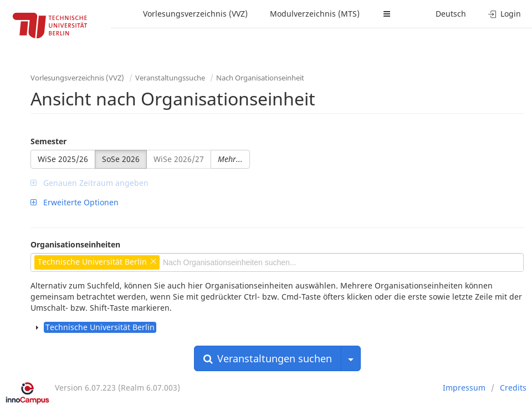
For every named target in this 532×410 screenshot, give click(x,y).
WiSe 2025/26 (63, 159)
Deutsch (451, 14)
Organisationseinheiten (75, 244)
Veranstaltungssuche (170, 78)
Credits (513, 388)
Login (505, 14)
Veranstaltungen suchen (268, 358)
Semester (48, 141)
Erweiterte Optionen (75, 202)
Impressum (464, 388)
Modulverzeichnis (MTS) (315, 14)
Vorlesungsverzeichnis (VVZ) (195, 14)
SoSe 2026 (121, 159)
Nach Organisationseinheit (260, 78)
